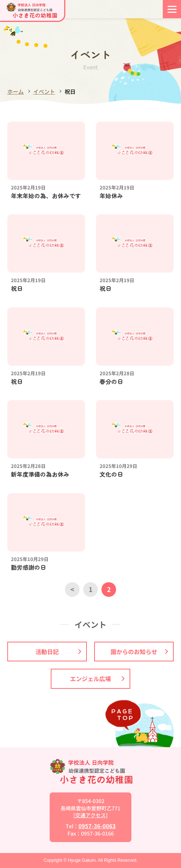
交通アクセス (90, 815)
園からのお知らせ (139, 652)
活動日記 (58, 652)
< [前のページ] (72, 589)
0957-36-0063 (97, 826)
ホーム (16, 91)
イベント (44, 91)
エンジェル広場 (97, 679)
